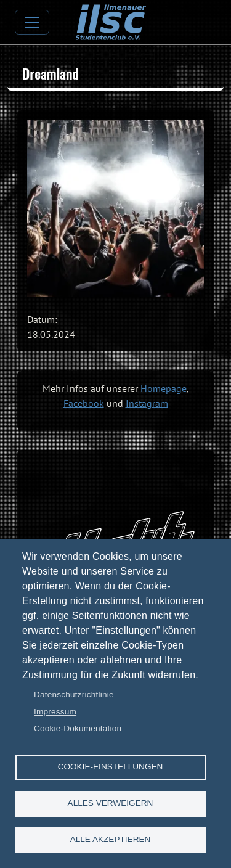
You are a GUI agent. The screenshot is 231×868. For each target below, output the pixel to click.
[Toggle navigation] (32, 22)
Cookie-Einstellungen (111, 767)
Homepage (164, 388)
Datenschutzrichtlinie (74, 694)
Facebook (84, 403)
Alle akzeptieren (111, 839)
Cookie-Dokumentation (78, 728)
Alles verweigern (111, 803)
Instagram (147, 403)
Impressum (55, 712)
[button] (115, 209)
